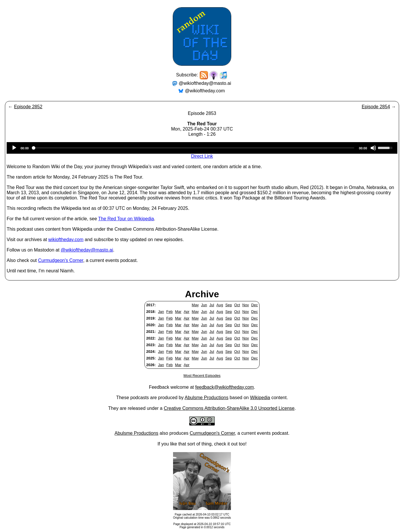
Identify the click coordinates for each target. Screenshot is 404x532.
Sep (229, 305)
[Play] (14, 148)
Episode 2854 (376, 107)
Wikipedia (260, 398)
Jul (212, 305)
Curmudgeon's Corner (61, 260)
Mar (178, 312)
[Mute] (373, 148)
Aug (220, 305)
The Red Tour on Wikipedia (126, 219)
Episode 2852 (28, 107)
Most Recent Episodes (202, 376)
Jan (161, 312)
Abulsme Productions (206, 398)
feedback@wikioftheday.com (224, 387)
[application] (202, 148)
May (195, 305)
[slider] (194, 148)
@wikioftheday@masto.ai (205, 83)
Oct (237, 305)
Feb (170, 312)
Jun (204, 305)
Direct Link (202, 156)
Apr (187, 312)
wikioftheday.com (66, 240)
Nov (246, 305)
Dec (255, 305)
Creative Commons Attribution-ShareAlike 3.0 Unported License (229, 408)
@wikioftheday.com (205, 91)
